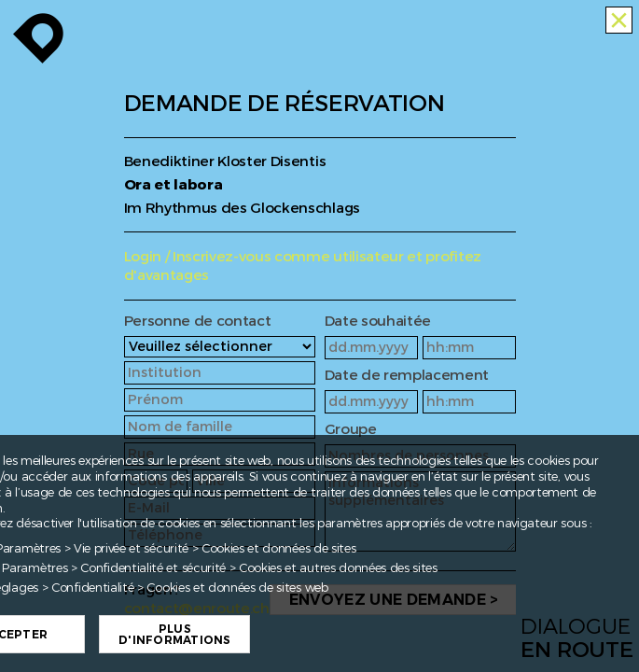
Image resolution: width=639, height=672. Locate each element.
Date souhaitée (378, 322)
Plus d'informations (176, 635)
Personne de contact (198, 322)
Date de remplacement (407, 376)
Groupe (351, 430)
